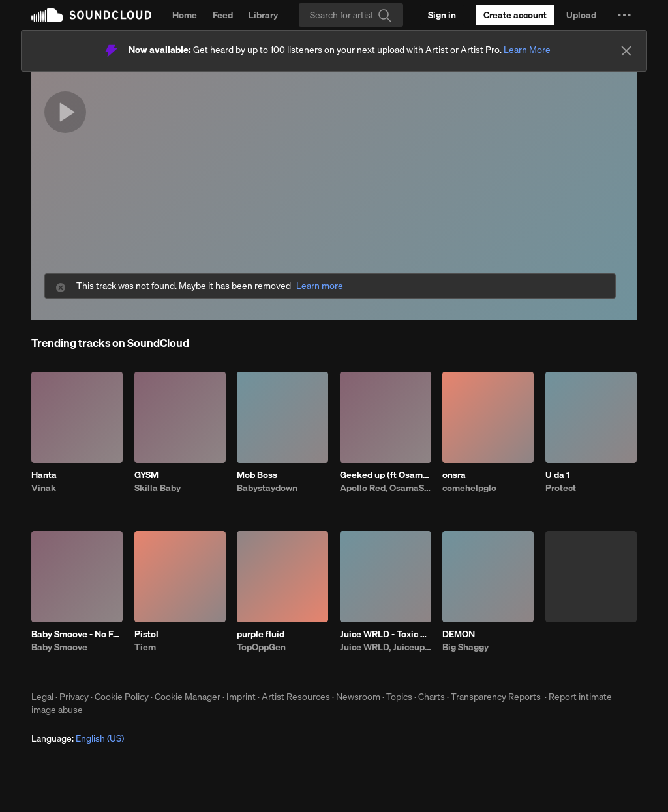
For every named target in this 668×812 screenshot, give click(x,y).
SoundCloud (91, 15)
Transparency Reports (496, 697)
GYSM (146, 475)
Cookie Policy (122, 697)
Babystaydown (267, 488)
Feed (223, 15)
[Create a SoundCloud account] (515, 15)
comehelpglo (469, 488)
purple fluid (261, 634)
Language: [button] (78, 738)
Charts (432, 697)
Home (185, 15)
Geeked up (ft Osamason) (386, 475)
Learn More (527, 50)
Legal (42, 697)
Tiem (145, 647)
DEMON (459, 634)
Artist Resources (296, 697)
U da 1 (558, 475)
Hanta (44, 475)
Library (263, 15)
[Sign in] (442, 15)
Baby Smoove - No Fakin (77, 634)
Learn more (320, 286)
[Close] (626, 51)
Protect (561, 488)
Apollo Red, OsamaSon (386, 488)
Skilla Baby (158, 488)
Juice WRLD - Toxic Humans (386, 634)
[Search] (351, 15)
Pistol (146, 634)
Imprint (241, 697)
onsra (454, 475)
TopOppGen (261, 647)
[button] (624, 15)
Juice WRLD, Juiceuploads (386, 647)
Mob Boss (257, 475)
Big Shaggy (465, 647)
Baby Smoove (59, 647)
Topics (399, 697)
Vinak (44, 488)
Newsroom (358, 697)
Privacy (74, 697)
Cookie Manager (188, 697)
